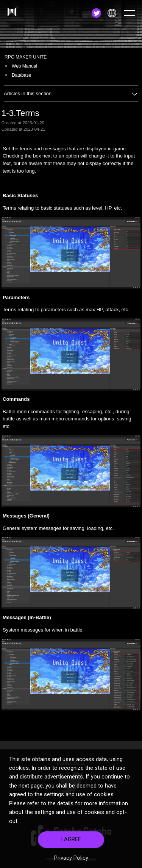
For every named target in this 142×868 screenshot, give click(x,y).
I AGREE (71, 848)
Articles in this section (71, 93)
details (65, 812)
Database (21, 75)
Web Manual (24, 66)
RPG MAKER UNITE (26, 57)
